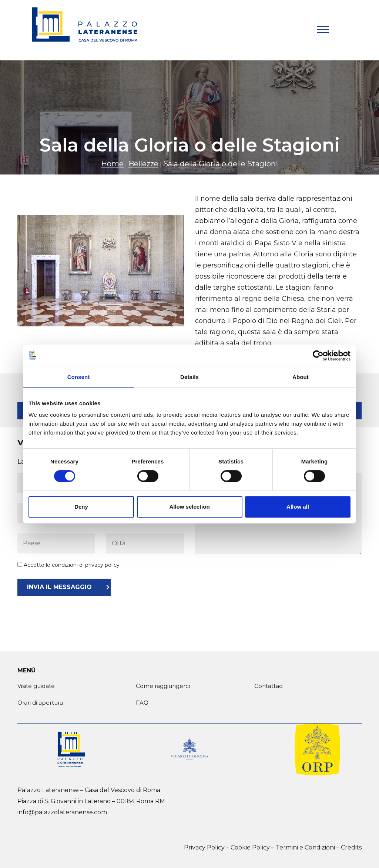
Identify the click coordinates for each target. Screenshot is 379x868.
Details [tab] (189, 377)
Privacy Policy (204, 847)
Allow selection (189, 507)
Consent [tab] (79, 377)
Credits (351, 847)
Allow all (298, 507)
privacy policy (102, 565)
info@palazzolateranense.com (62, 812)
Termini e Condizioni (305, 847)
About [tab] (301, 377)
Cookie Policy (250, 847)
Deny (81, 507)
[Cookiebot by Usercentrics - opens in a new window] (318, 356)
